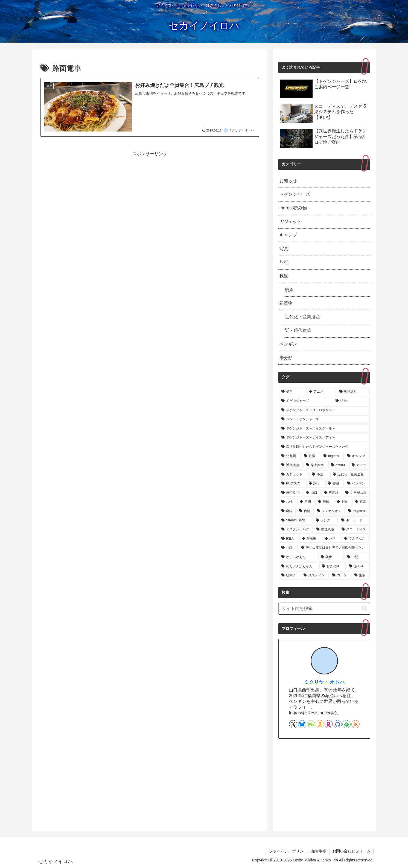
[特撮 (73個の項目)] (351, 401)
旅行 (284, 262)
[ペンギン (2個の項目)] (357, 484)
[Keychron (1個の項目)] (358, 511)
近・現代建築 (298, 330)
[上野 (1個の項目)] (343, 502)
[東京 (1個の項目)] (361, 502)
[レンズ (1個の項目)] (326, 521)
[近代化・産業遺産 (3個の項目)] (350, 475)
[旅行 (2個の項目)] (315, 484)
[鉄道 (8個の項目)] (311, 456)
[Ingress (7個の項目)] (332, 456)
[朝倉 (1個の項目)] (331, 557)
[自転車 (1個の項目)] (310, 539)
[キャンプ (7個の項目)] (357, 456)
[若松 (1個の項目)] (324, 502)
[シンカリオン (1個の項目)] (330, 511)
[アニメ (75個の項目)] (321, 392)
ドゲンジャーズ (295, 194)
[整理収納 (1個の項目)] (326, 530)
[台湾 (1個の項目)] (305, 511)
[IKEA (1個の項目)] (289, 539)
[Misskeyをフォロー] (311, 724)
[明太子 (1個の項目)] (289, 575)
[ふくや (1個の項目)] (358, 566)
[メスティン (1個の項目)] (315, 575)
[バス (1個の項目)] (331, 539)
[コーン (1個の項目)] (340, 575)
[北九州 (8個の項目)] (290, 456)
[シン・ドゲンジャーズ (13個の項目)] (324, 419)
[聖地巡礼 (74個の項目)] (353, 392)
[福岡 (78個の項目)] (292, 392)
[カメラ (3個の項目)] (359, 465)
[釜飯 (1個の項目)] (361, 575)
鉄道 (284, 276)
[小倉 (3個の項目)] (319, 475)
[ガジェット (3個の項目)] (294, 475)
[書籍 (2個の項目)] (335, 484)
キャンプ (288, 235)
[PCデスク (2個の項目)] (292, 484)
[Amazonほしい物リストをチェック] (320, 724)
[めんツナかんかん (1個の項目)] (299, 566)
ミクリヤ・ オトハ (324, 682)
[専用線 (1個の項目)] (332, 493)
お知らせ (288, 181)
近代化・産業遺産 (302, 317)
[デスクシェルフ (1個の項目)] (296, 530)
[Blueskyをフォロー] (302, 724)
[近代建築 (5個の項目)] (291, 465)
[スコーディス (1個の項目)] (354, 530)
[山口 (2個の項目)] (312, 493)
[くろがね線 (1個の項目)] (356, 493)
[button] (365, 608)
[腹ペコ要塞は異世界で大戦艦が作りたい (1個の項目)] (334, 548)
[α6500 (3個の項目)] (338, 465)
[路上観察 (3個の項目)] (316, 465)
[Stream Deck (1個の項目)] (296, 521)
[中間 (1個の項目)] (357, 557)
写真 (284, 249)
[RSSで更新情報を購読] (355, 724)
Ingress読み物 (293, 208)
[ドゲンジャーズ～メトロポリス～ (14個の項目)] (324, 410)
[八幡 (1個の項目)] (288, 502)
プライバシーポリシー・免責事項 (298, 851)
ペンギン (288, 344)
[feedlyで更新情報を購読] (346, 724)
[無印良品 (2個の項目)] (291, 493)
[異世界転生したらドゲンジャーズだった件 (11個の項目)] (324, 447)
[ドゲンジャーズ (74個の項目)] (305, 401)
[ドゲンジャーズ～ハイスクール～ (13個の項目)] (324, 429)
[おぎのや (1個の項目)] (333, 566)
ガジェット (290, 222)
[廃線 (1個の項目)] (287, 511)
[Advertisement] (150, 196)
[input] (324, 609)
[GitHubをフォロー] (338, 724)
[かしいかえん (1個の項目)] (298, 557)
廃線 (289, 290)
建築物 (286, 303)
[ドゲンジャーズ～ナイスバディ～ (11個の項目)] (324, 438)
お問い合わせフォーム (351, 851)
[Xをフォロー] (293, 724)
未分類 (286, 358)
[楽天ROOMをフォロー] (329, 724)
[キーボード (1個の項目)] (354, 521)
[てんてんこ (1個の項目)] (356, 539)
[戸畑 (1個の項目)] (306, 502)
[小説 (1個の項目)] (288, 548)
